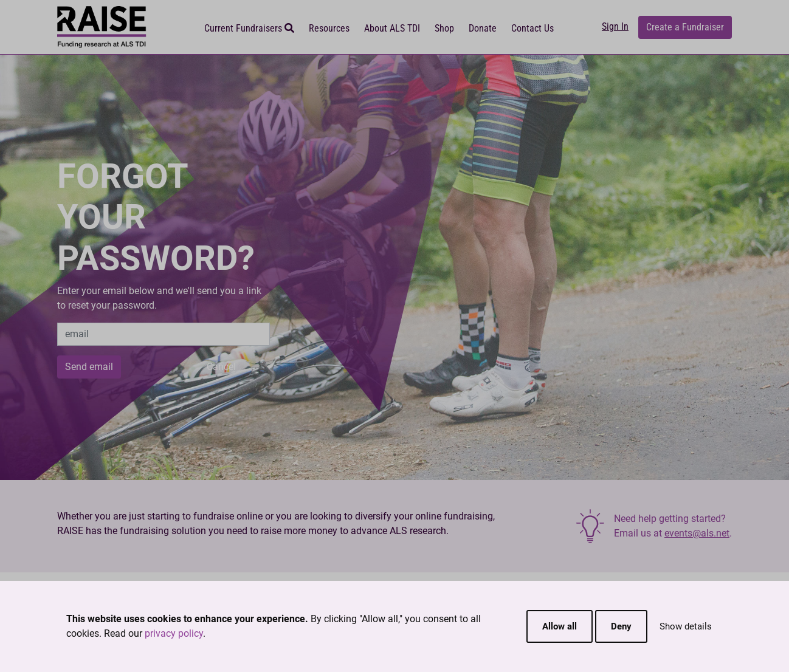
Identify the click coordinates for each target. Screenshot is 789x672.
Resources (329, 28)
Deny (621, 626)
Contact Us (532, 28)
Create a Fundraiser (685, 27)
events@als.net (697, 533)
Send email (89, 367)
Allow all (560, 626)
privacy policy (174, 633)
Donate (483, 28)
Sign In (615, 26)
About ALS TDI (392, 28)
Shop (444, 28)
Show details (686, 626)
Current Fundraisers (249, 28)
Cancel (221, 367)
